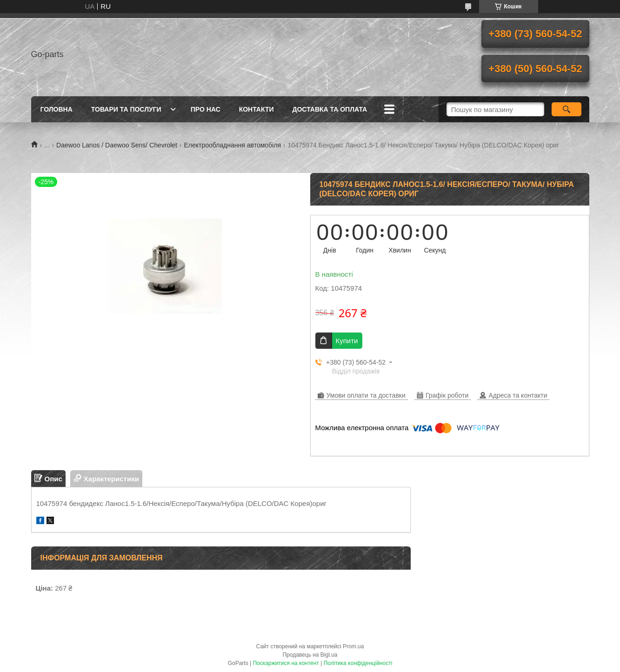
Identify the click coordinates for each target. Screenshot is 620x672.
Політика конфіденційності (358, 663)
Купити (347, 341)
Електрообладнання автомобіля (232, 145)
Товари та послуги (126, 109)
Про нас (206, 109)
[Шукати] (567, 109)
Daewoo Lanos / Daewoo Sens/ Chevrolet (117, 145)
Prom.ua (353, 646)
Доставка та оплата (330, 109)
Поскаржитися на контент (286, 663)
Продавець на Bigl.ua (310, 655)
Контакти (257, 109)
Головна (57, 109)
